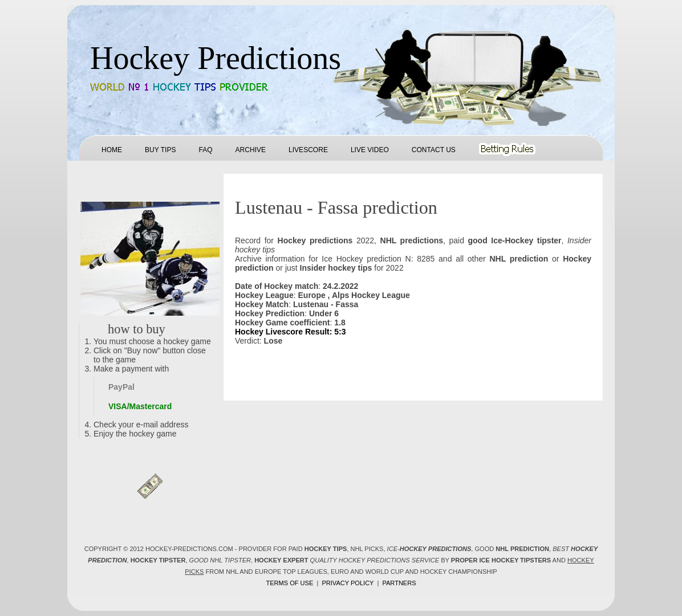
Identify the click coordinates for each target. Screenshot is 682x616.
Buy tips (160, 150)
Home (112, 150)
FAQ (205, 150)
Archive (251, 150)
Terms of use (289, 583)
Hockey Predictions (216, 58)
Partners (399, 583)
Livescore (308, 150)
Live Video (370, 150)
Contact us (434, 150)
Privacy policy (348, 583)
